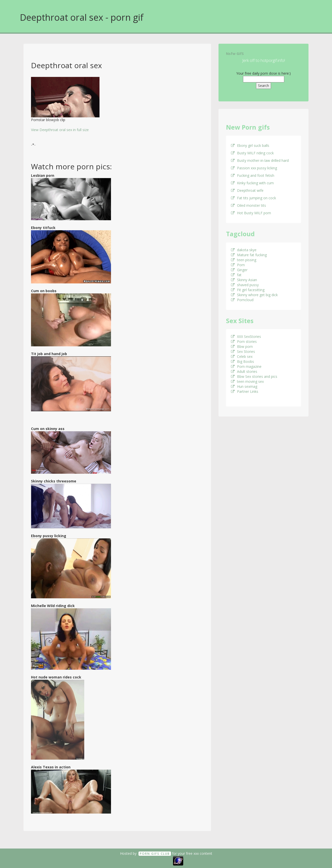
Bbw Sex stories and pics (254, 376)
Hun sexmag (244, 386)
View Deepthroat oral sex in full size (60, 130)
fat (236, 275)
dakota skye (244, 250)
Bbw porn (242, 346)
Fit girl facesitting (248, 290)
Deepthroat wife (247, 190)
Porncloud (242, 300)
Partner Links (245, 391)
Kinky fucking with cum (252, 183)
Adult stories (244, 371)
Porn (238, 265)
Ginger (239, 270)
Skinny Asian (244, 280)
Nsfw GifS (235, 54)
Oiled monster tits (248, 205)
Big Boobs (242, 361)
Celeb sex (242, 356)
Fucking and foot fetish (253, 175)
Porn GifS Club (155, 854)
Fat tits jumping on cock (253, 198)
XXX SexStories (246, 336)
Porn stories (244, 341)
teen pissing (244, 260)
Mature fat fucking (249, 255)
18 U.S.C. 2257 (160, 860)
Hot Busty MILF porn (251, 213)
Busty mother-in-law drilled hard (260, 160)
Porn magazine (246, 366)
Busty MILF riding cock (252, 153)
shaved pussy (245, 285)
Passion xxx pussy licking (254, 168)
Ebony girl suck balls (250, 145)
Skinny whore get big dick (254, 295)
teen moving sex (247, 381)
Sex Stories (243, 351)
